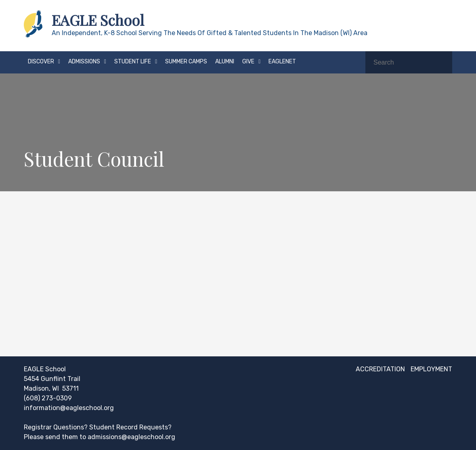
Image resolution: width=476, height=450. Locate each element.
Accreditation (380, 369)
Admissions (84, 62)
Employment (431, 369)
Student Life (133, 62)
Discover (41, 62)
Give (248, 62)
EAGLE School (98, 20)
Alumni (225, 62)
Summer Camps (186, 62)
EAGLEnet (282, 62)
